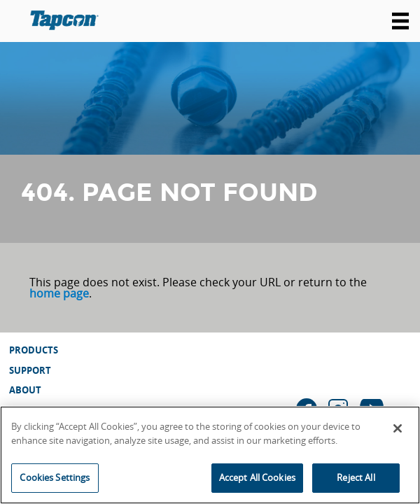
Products (34, 350)
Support (30, 370)
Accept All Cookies (257, 477)
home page (59, 293)
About (25, 390)
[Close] (398, 428)
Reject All (356, 477)
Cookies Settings (55, 477)
